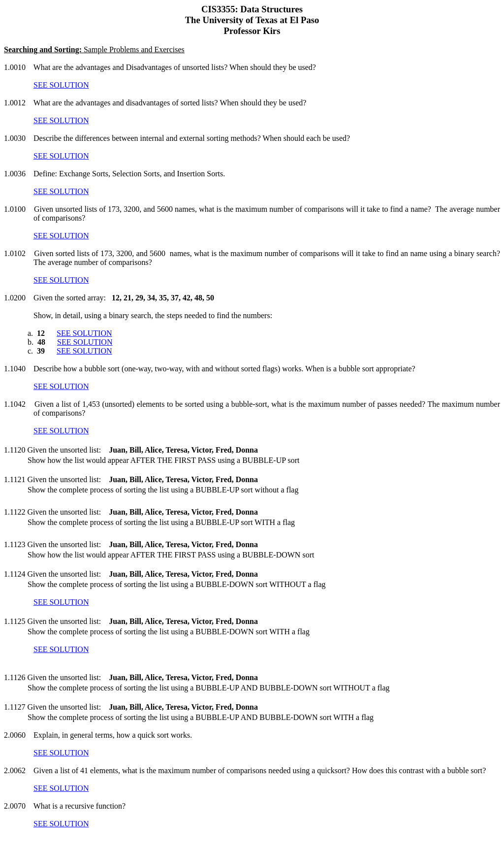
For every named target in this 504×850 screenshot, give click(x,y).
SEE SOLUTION (61, 85)
